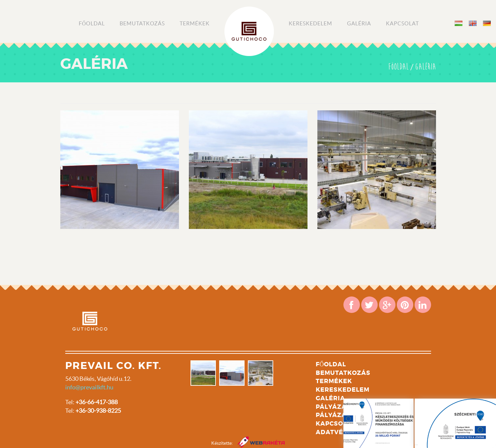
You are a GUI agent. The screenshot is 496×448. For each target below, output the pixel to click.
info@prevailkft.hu (89, 387)
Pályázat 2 (336, 415)
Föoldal (398, 67)
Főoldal (92, 23)
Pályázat (333, 407)
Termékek (195, 23)
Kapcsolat (402, 23)
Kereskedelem (310, 23)
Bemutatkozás (142, 23)
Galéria (359, 23)
